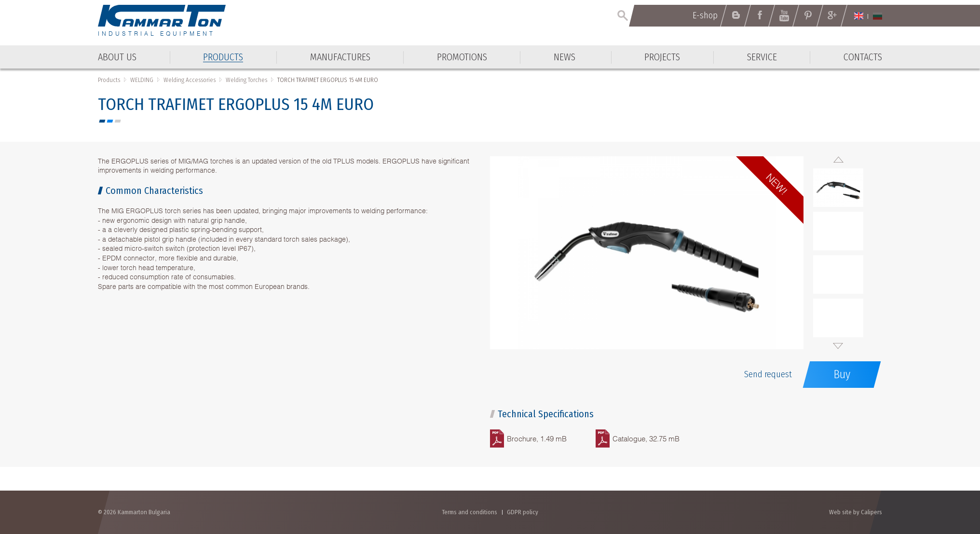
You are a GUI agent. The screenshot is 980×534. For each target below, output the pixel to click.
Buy (842, 374)
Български (878, 16)
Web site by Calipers (856, 512)
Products (109, 80)
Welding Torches (246, 80)
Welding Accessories (190, 80)
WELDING (142, 80)
